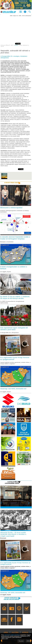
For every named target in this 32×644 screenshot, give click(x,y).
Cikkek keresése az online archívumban (11, 599)
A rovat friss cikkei (12, 183)
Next (30, 504)
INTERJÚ (25, 632)
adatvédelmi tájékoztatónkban (12, 635)
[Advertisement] (16, 29)
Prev (2, 504)
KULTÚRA (15, 632)
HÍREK (16, 45)
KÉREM (28, 641)
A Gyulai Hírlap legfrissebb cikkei (12, 483)
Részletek (21, 641)
